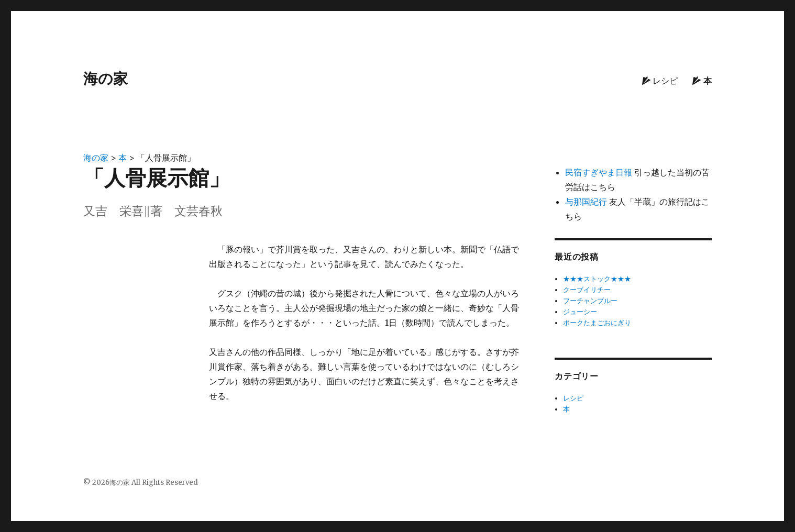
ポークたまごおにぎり (597, 323)
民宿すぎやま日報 (599, 172)
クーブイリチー (587, 290)
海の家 (106, 79)
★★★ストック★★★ (597, 279)
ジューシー (580, 312)
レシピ (660, 81)
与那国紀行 (586, 202)
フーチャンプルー (590, 301)
